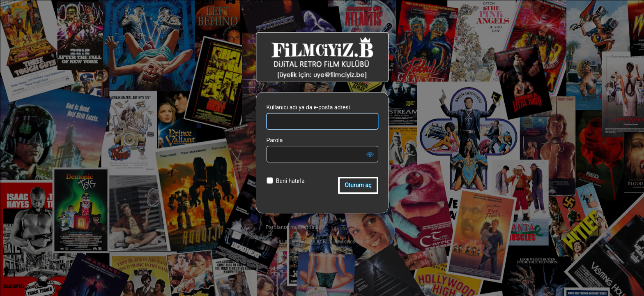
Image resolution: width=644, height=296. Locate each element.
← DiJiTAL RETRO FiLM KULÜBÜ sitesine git (318, 242)
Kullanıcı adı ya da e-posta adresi (308, 107)
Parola (275, 140)
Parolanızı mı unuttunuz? (295, 227)
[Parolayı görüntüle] (370, 154)
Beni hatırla (290, 181)
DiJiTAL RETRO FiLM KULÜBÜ (322, 57)
